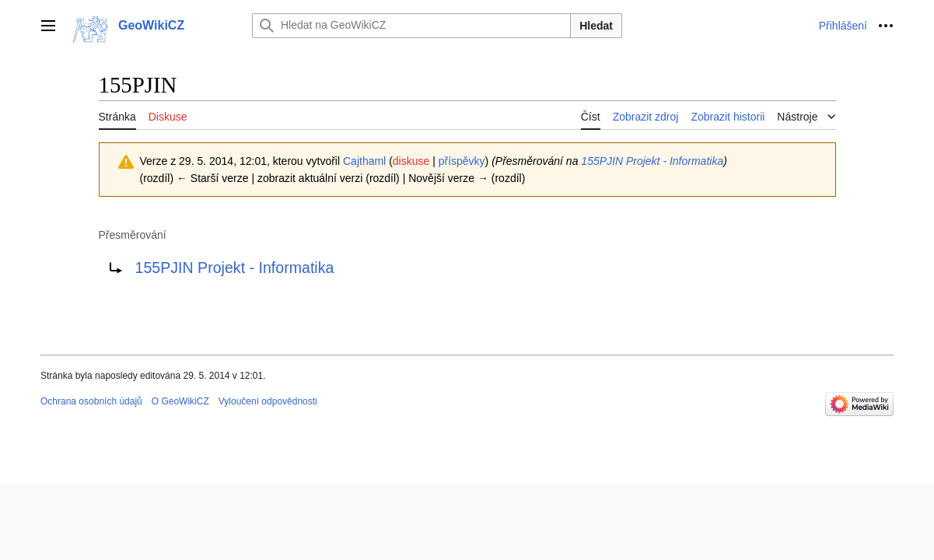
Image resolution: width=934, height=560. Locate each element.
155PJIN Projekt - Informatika (652, 161)
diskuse (411, 161)
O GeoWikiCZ (180, 401)
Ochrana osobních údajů (91, 401)
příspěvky (462, 161)
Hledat (596, 26)
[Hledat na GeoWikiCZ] (411, 26)
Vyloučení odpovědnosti (268, 401)
